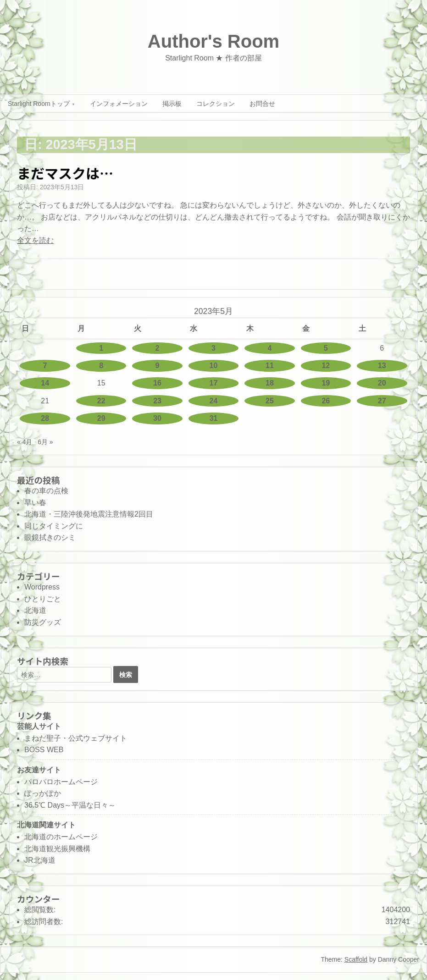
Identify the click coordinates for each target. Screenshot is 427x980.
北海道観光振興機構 (57, 849)
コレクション (216, 104)
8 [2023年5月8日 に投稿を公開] (101, 366)
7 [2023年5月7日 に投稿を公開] (45, 366)
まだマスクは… (65, 173)
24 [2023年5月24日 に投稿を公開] (214, 401)
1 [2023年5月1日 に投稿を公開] (101, 348)
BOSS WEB (44, 750)
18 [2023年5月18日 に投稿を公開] (270, 383)
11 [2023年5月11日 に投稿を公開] (270, 366)
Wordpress (42, 587)
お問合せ (262, 104)
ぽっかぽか (43, 793)
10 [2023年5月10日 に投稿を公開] (214, 366)
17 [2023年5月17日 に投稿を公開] (214, 383)
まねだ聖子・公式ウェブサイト (76, 738)
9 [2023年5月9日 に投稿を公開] (158, 366)
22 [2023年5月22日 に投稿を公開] (101, 401)
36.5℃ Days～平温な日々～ (70, 805)
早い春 (35, 503)
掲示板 (172, 104)
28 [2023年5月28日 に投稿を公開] (45, 418)
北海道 (35, 610)
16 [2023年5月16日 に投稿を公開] (157, 383)
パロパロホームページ (61, 782)
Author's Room (213, 41)
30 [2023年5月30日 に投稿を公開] (157, 418)
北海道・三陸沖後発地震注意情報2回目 (89, 514)
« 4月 (25, 442)
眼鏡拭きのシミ (50, 537)
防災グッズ (43, 622)
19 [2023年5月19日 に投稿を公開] (326, 383)
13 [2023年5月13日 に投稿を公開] (382, 366)
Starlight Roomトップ (39, 104)
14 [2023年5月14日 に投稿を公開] (45, 383)
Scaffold (356, 959)
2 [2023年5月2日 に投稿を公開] (158, 348)
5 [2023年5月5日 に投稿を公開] (326, 348)
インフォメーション (119, 104)
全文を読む (35, 240)
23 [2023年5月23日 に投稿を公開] (157, 401)
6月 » (45, 442)
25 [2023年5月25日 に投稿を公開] (270, 401)
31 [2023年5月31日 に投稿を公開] (214, 418)
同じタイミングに (54, 526)
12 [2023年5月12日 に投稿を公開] (326, 366)
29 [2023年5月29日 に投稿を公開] (101, 418)
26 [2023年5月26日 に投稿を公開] (326, 401)
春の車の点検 (46, 491)
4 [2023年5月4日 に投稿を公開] (269, 348)
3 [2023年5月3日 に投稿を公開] (213, 348)
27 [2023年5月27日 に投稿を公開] (382, 401)
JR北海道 (40, 860)
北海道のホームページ (61, 837)
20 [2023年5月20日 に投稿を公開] (382, 383)
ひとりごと (43, 599)
